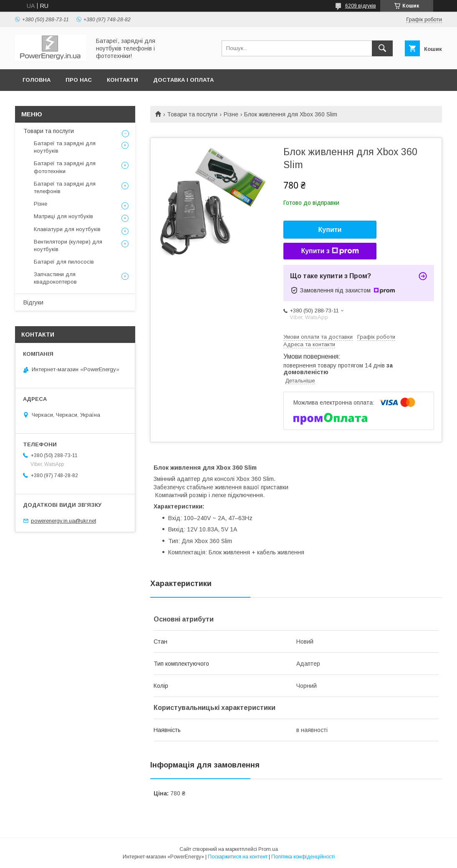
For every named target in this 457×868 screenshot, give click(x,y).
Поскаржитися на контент (238, 857)
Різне (231, 114)
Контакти (122, 80)
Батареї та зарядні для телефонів (65, 187)
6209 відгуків (361, 6)
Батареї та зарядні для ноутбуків (65, 147)
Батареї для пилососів (64, 262)
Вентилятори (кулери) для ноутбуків (68, 245)
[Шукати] (382, 48)
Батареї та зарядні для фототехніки (65, 167)
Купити (330, 230)
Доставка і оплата (183, 80)
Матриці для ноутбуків (63, 216)
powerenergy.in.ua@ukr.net (63, 521)
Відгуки (33, 302)
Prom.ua (268, 849)
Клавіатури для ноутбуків (67, 229)
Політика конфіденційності (303, 857)
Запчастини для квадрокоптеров (55, 278)
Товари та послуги (192, 114)
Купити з (330, 251)
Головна (37, 80)
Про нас (79, 80)
